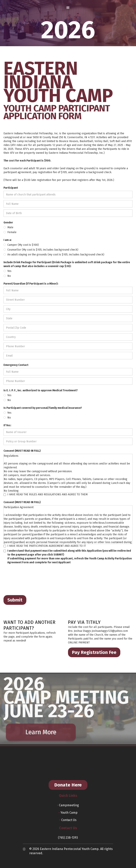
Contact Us (68, 820)
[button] (68, 8)
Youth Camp (68, 813)
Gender (8, 223)
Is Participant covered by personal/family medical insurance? (43, 408)
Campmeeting (68, 805)
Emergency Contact (16, 365)
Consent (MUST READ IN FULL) (22, 451)
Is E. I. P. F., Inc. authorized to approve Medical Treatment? (41, 390)
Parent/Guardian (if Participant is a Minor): (31, 284)
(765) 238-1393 (68, 838)
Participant (11, 188)
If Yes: (7, 425)
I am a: (8, 240)
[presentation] (33, 580)
